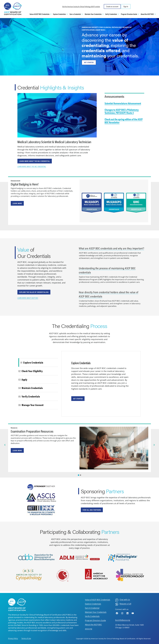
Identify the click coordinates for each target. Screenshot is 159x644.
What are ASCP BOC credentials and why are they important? (112, 248)
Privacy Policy (13, 638)
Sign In (126, 6)
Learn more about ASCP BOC (28, 298)
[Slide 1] (80, 475)
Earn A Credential (92, 608)
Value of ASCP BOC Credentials (98, 600)
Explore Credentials (93, 604)
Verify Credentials (92, 616)
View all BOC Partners (92, 510)
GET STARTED (89, 62)
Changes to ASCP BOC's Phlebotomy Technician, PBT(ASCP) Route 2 (122, 111)
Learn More (17, 203)
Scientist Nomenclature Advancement (123, 103)
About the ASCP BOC (93, 625)
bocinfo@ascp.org (123, 620)
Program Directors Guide (95, 620)
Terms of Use (26, 638)
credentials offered (101, 50)
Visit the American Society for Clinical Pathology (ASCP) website (81, 6)
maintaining (94, 56)
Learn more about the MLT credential (32, 166)
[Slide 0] (79, 475)
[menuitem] (123, 600)
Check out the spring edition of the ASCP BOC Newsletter (124, 121)
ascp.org (89, 629)
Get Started (78, 399)
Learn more (17, 450)
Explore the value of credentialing (34, 292)
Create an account (112, 6)
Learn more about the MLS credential (35, 161)
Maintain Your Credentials (96, 612)
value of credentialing (105, 42)
